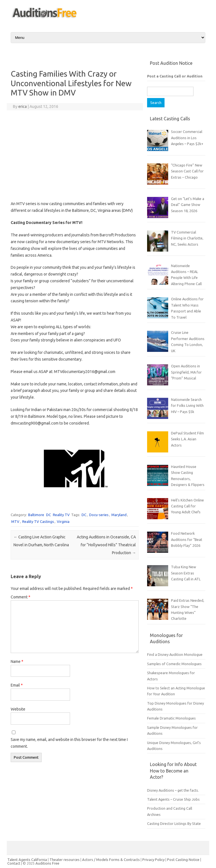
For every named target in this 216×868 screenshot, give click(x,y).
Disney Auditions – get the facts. (173, 790)
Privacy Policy (154, 860)
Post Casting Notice (183, 860)
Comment (21, 597)
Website (18, 709)
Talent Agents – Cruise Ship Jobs (173, 799)
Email (17, 685)
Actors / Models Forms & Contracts (111, 860)
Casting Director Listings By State (174, 823)
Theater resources (65, 860)
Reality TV (61, 515)
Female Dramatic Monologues (171, 718)
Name (17, 661)
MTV (15, 521)
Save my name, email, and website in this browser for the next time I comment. (69, 743)
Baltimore (36, 515)
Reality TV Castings (38, 521)
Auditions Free (47, 863)
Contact (14, 863)
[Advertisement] (75, 156)
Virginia (63, 521)
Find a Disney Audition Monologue (175, 654)
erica (22, 106)
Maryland (119, 515)
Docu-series (99, 515)
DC (49, 515)
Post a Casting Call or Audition (175, 76)
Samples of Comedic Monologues (174, 664)
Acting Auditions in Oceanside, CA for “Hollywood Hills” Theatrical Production (106, 545)
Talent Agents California (27, 860)
